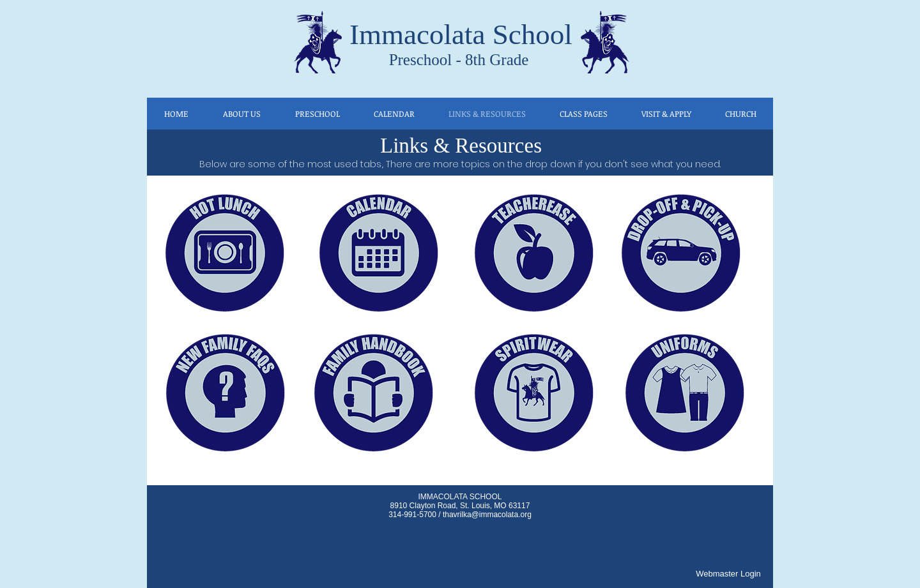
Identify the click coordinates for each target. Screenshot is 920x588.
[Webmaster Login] (728, 574)
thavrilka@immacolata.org (487, 515)
